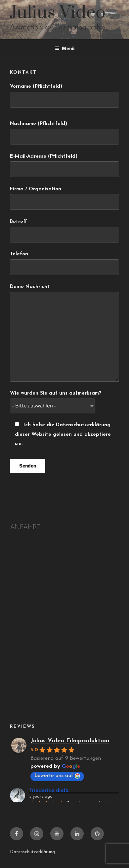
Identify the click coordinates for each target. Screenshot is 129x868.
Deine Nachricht (64, 333)
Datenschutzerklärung (32, 852)
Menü (65, 48)
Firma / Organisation (64, 198)
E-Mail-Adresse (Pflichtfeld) (64, 166)
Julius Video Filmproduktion (70, 741)
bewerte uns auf (57, 776)
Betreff (64, 231)
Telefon (64, 263)
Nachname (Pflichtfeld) (64, 133)
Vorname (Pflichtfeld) (64, 96)
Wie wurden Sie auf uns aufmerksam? (56, 400)
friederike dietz (49, 790)
